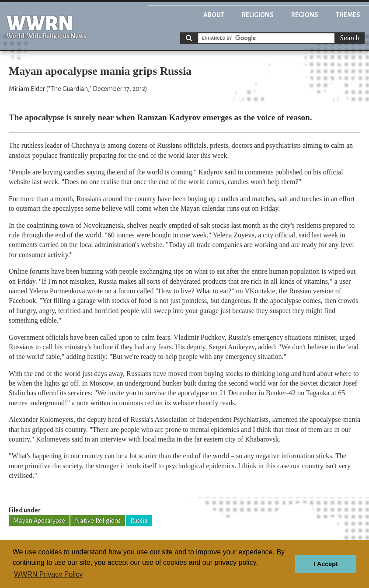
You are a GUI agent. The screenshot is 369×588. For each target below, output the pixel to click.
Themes (348, 15)
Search (350, 38)
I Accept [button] (325, 564)
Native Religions (98, 521)
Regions (305, 15)
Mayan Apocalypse (39, 521)
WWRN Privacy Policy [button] (48, 574)
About (214, 15)
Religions (258, 15)
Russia (139, 521)
